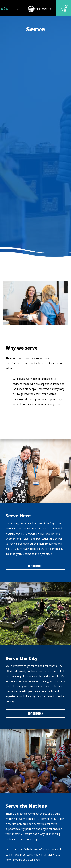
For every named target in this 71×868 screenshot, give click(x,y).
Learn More (35, 566)
